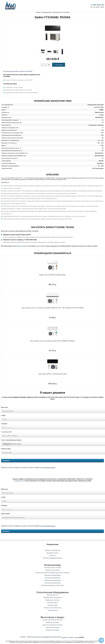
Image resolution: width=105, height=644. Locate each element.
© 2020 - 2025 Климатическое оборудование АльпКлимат (41, 637)
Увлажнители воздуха (52, 630)
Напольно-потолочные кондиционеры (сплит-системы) (52, 573)
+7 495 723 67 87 (97, 5)
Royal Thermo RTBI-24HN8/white (52, 275)
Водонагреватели (53, 595)
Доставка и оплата (52, 553)
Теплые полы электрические (52, 608)
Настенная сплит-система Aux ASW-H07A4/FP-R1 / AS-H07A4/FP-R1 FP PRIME (53, 308)
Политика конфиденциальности (53, 558)
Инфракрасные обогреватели (53, 597)
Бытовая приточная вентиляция (52, 620)
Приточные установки (52, 627)
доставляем (42, 246)
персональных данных (48, 467)
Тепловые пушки (52, 605)
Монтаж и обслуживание (52, 550)
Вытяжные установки (53, 622)
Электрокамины (53, 610)
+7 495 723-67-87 (19, 481)
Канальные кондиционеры (53, 580)
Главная (38, 12)
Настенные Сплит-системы (61, 12)
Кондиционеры (47, 12)
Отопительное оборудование (52, 592)
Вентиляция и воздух (52, 617)
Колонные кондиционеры (53, 578)
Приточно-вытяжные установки (53, 625)
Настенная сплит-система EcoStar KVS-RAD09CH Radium (53, 341)
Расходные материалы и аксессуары (52, 585)
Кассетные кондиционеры (53, 583)
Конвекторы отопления (52, 600)
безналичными (22, 246)
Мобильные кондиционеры (52, 575)
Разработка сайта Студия (70, 637)
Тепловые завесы (53, 602)
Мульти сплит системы (53, 570)
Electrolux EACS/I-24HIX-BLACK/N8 (53, 374)
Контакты (52, 555)
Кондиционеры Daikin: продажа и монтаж (18, 71)
